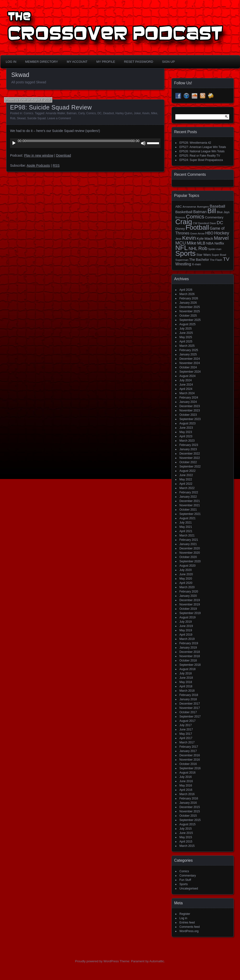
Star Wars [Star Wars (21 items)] (204, 255)
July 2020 (186, 570)
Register (185, 914)
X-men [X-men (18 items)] (196, 264)
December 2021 (190, 501)
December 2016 (190, 755)
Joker (137, 113)
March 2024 (187, 393)
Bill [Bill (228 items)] (212, 211)
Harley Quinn (124, 113)
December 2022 (190, 454)
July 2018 (186, 673)
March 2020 (187, 587)
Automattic (157, 961)
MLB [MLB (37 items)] (201, 243)
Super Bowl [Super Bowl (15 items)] (219, 255)
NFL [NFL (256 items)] (182, 248)
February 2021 (189, 540)
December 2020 (190, 548)
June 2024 (186, 385)
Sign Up (168, 62)
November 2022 (190, 458)
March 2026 (187, 294)
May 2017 (186, 734)
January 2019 (188, 648)
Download (63, 155)
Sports (184, 884)
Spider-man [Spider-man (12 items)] (215, 249)
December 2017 (190, 704)
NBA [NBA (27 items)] (210, 243)
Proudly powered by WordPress (97, 961)
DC (100, 113)
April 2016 (186, 790)
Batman (71, 113)
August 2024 (187, 376)
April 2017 (186, 738)
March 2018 (187, 691)
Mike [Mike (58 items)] (191, 243)
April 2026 (186, 290)
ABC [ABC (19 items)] (179, 207)
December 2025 (190, 307)
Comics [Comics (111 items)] (195, 217)
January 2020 (188, 596)
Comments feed (190, 927)
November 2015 (190, 811)
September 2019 (190, 613)
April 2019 (186, 635)
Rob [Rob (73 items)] (203, 248)
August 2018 (187, 669)
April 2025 (186, 342)
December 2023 (190, 406)
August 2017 (187, 721)
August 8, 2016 (41, 100)
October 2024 (188, 367)
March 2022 (187, 488)
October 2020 (188, 557)
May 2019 (186, 630)
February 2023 (189, 445)
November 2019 (190, 604)
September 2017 (190, 717)
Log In (11, 62)
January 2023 (188, 449)
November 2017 (190, 708)
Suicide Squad (36, 118)
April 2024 (186, 389)
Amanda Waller (55, 113)
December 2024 (190, 359)
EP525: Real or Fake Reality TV (200, 156)
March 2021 (187, 536)
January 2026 (188, 303)
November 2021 (190, 505)
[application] (85, 143)
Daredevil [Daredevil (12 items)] (203, 223)
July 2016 (186, 777)
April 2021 (186, 531)
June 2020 (186, 574)
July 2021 (186, 523)
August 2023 (187, 423)
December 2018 (190, 652)
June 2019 (186, 626)
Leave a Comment (59, 118)
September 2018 (190, 665)
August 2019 (187, 617)
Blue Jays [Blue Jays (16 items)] (223, 212)
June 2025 (186, 333)
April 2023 (186, 436)
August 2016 (187, 773)
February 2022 (189, 492)
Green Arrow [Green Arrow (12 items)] (197, 234)
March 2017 (187, 742)
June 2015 (186, 833)
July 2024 (186, 380)
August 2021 (187, 518)
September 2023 (190, 419)
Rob (13, 118)
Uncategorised (189, 889)
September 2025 (190, 320)
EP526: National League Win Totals (202, 151)
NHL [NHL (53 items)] (193, 248)
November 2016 (190, 760)
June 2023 (186, 428)
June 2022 (186, 475)
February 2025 (189, 350)
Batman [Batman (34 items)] (200, 212)
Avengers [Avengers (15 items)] (203, 207)
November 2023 (190, 410)
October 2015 (188, 816)
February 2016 (189, 798)
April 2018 (186, 686)
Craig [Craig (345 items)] (184, 222)
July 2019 (186, 622)
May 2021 (186, 527)
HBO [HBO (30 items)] (209, 233)
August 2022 (187, 471)
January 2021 (188, 544)
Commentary (188, 876)
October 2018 (188, 661)
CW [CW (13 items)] (195, 223)
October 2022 (188, 462)
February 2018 (189, 695)
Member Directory (42, 62)
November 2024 (190, 363)
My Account (77, 62)
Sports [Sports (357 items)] (186, 253)
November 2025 (190, 311)
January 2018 (188, 699)
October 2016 (188, 764)
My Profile (106, 62)
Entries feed (187, 923)
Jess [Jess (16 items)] (178, 239)
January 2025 (188, 354)
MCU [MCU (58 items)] (181, 243)
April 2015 (186, 842)
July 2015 (186, 829)
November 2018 (190, 656)
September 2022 (190, 467)
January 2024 (188, 402)
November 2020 (190, 553)
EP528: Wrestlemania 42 (195, 143)
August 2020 (187, 566)
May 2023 (186, 432)
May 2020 (186, 579)
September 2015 (190, 820)
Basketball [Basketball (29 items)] (184, 212)
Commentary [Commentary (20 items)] (214, 217)
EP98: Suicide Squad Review (51, 107)
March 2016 (187, 794)
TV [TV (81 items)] (226, 259)
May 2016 (186, 786)
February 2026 (189, 298)
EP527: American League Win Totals (203, 147)
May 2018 (186, 682)
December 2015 (190, 807)
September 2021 (190, 514)
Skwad (21, 118)
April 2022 (186, 484)
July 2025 (186, 329)
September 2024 (190, 372)
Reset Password (139, 62)
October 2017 (188, 712)
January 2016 (188, 803)
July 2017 (186, 725)
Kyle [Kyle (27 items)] (200, 238)
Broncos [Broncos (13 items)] (180, 217)
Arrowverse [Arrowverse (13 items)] (189, 207)
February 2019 (189, 643)
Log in (183, 918)
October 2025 (188, 316)
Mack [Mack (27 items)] (209, 238)
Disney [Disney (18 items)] (180, 229)
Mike (154, 113)
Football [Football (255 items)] (197, 227)
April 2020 (186, 583)
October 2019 (188, 609)
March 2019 (187, 639)
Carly (81, 113)
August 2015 (187, 824)
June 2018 (186, 678)
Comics (29, 113)
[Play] (14, 143)
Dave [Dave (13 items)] (213, 223)
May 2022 (186, 479)
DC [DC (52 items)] (220, 223)
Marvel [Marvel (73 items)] (221, 238)
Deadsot (109, 113)
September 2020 (190, 561)
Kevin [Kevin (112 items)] (189, 238)
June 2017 (186, 729)
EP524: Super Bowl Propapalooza (201, 160)
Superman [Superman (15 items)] (182, 260)
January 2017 (188, 751)
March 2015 (187, 846)
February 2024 (189, 398)
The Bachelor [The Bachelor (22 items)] (199, 260)
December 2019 (190, 600)
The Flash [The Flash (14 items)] (216, 260)
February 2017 (189, 747)
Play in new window (39, 155)
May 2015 (186, 837)
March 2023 (187, 441)
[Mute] (143, 143)
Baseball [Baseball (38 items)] (217, 206)
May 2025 (186, 337)
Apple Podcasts (38, 165)
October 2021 (188, 510)
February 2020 (189, 592)
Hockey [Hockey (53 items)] (222, 233)
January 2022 (188, 497)
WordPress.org (189, 931)
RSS (56, 165)
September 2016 (190, 768)
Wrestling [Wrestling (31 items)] (183, 264)
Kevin (23, 100)
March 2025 (187, 346)
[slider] (79, 141)
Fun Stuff (185, 880)
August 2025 (187, 324)
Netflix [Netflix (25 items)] (219, 243)
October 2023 (188, 415)
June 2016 (186, 781)
